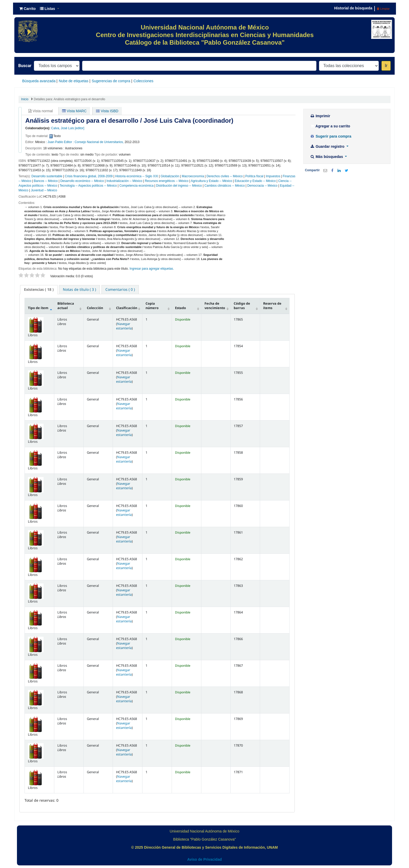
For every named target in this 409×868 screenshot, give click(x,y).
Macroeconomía (193, 176)
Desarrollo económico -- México (82, 181)
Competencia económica (137, 186)
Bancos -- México (46, 181)
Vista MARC (74, 111)
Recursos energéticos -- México (167, 181)
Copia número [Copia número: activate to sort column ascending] (152, 306)
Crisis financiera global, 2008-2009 (89, 176)
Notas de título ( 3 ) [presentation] (79, 289)
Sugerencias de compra (111, 81)
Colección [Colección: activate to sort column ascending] (95, 308)
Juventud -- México (44, 190)
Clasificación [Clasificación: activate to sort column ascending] (127, 308)
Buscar (25, 66)
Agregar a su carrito (330, 126)
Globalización (170, 176)
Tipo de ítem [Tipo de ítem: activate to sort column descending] (38, 308)
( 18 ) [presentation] (39, 289)
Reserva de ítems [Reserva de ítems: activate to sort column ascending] (272, 306)
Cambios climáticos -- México (225, 186)
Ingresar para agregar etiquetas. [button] (152, 269)
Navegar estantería (124, 326)
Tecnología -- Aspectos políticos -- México (88, 186)
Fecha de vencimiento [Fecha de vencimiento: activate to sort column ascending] (215, 306)
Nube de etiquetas (74, 81)
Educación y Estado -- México (255, 181)
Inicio (25, 99)
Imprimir (320, 116)
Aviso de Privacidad (205, 859)
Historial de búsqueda (353, 8)
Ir (386, 66)
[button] (28, 9)
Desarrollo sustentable (47, 176)
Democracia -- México (262, 186)
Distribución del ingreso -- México (179, 186)
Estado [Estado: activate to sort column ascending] (181, 308)
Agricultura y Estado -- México (211, 181)
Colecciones (143, 81)
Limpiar (383, 9)
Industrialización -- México (124, 181)
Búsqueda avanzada (39, 81)
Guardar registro (328, 146)
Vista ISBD (107, 111)
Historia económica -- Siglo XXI (137, 176)
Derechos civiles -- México (225, 176)
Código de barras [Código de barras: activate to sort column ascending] (242, 306)
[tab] (39, 290)
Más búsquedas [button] (327, 157)
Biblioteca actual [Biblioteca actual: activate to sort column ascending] (66, 306)
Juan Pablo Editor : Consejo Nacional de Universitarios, (86, 142)
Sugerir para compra (331, 136)
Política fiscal (254, 176)
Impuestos (273, 176)
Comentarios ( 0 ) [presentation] (120, 289)
